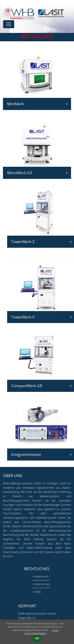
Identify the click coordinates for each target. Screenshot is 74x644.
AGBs (38, 592)
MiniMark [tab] (37, 104)
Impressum (41, 576)
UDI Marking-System (43, 518)
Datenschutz (42, 584)
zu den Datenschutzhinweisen (42, 632)
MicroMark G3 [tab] (37, 173)
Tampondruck (48, 535)
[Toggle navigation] (9, 24)
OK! (37, 638)
